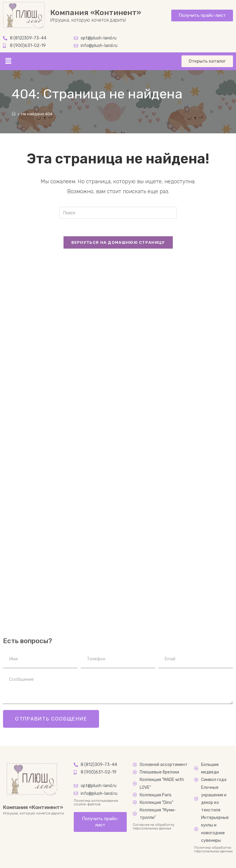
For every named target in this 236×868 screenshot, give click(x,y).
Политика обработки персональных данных (213, 849)
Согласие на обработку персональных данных (154, 826)
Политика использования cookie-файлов (96, 802)
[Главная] (14, 114)
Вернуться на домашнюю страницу (118, 243)
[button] (8, 61)
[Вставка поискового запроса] (118, 213)
